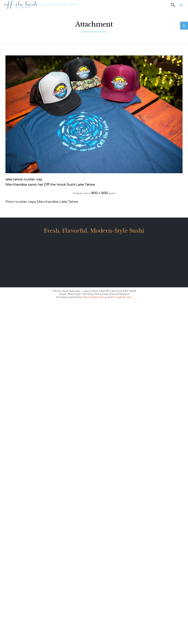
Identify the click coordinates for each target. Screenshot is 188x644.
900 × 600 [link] (100, 193)
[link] (184, 26)
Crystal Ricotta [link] (123, 297)
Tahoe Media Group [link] (95, 297)
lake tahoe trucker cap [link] (24, 179)
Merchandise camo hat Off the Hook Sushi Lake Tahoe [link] (50, 185)
